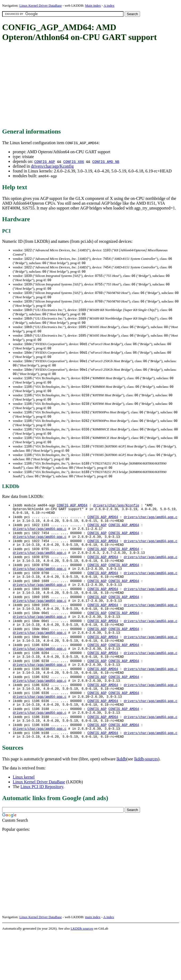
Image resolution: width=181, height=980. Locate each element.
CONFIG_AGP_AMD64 (72, 520)
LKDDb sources (82, 974)
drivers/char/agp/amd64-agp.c (151, 533)
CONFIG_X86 (74, 162)
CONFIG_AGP (45, 162)
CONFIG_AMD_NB (106, 162)
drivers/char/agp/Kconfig (52, 166)
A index (109, 5)
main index (93, 963)
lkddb (121, 805)
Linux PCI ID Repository (42, 832)
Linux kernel (24, 823)
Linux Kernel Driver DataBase (41, 5)
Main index (93, 5)
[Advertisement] (92, 85)
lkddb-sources (146, 805)
